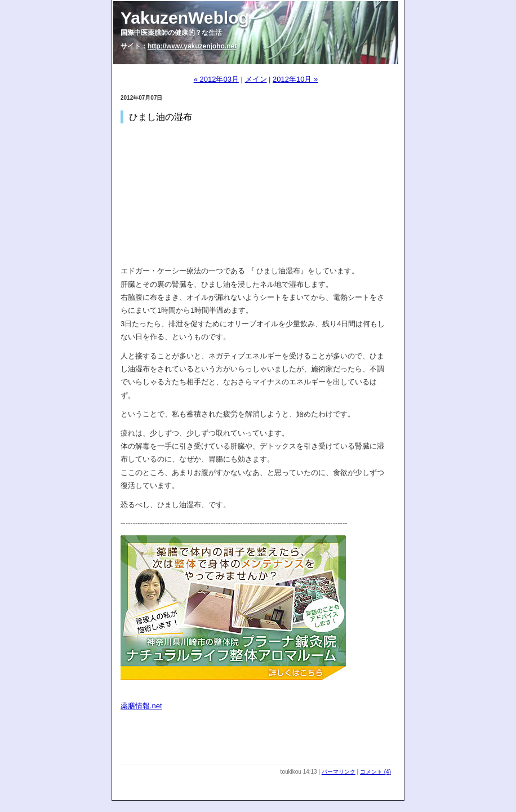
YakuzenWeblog (185, 18)
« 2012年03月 (216, 79)
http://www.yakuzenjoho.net (192, 46)
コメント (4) (375, 772)
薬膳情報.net (141, 706)
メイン (256, 79)
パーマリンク (339, 772)
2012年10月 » (295, 79)
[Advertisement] (252, 748)
